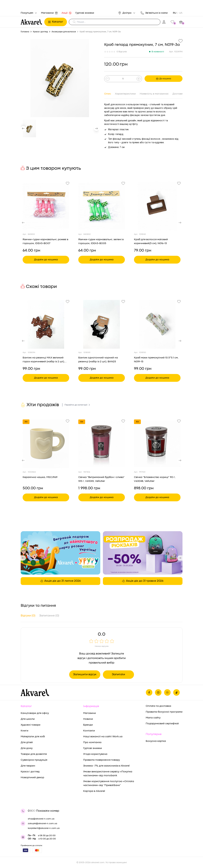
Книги (24, 731)
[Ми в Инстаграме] (158, 692)
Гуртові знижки (85, 13)
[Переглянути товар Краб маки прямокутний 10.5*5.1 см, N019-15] (157, 324)
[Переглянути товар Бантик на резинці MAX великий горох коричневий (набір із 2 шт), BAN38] (46, 324)
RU (175, 13)
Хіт (26, 422)
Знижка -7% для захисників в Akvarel (106, 766)
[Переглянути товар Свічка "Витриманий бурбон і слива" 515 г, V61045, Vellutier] (102, 444)
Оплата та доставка (158, 706)
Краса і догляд (30, 772)
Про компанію (92, 742)
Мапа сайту (153, 718)
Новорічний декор (32, 778)
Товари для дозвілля (34, 754)
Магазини (49, 13)
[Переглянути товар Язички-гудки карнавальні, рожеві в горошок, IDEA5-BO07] (46, 206)
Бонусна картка (156, 741)
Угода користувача (95, 754)
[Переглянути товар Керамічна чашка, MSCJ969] (46, 444)
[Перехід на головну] (32, 22)
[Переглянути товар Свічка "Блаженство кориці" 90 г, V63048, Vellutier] (157, 444)
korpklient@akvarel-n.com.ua (44, 828)
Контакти (89, 731)
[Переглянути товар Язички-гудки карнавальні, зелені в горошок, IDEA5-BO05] (102, 206)
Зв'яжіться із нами (154, 13)
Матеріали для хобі (33, 737)
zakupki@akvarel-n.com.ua (42, 824)
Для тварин (28, 766)
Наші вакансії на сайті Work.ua (103, 737)
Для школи (28, 719)
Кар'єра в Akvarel (94, 791)
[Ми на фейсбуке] (149, 692)
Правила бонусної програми (164, 712)
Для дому (27, 748)
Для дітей (27, 742)
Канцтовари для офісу (35, 713)
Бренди (88, 725)
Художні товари (31, 725)
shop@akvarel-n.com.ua (41, 819)
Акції (66, 13)
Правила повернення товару (102, 760)
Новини (88, 719)
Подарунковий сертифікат (162, 724)
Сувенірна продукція (34, 760)
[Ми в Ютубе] (167, 692)
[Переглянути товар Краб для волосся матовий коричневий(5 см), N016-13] (157, 206)
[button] (23, 128)
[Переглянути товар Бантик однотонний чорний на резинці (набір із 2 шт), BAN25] (102, 324)
